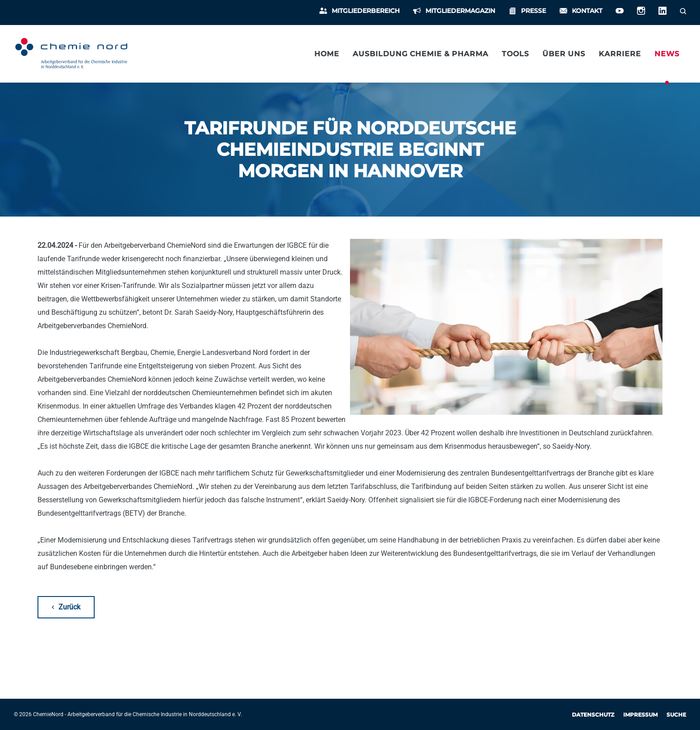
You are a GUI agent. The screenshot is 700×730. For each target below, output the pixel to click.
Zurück (69, 607)
